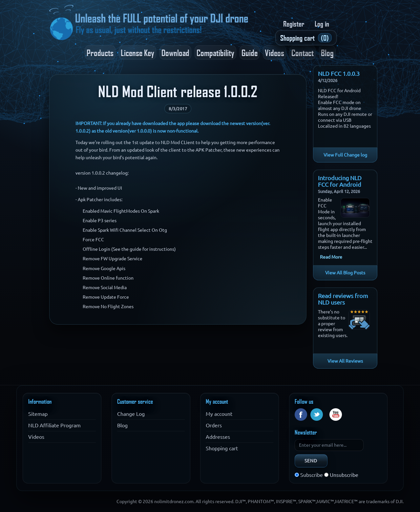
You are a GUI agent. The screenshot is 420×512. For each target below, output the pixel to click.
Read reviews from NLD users (343, 299)
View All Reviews (345, 361)
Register (294, 24)
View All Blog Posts (345, 273)
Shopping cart (222, 448)
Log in (322, 24)
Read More (331, 257)
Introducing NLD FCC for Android (340, 181)
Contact (303, 53)
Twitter (317, 415)
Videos (274, 53)
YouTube (336, 415)
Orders (214, 425)
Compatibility (215, 53)
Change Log (131, 414)
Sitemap (38, 414)
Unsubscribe (344, 475)
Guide (250, 53)
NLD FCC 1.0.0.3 (339, 74)
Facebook (301, 415)
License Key (137, 53)
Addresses (218, 437)
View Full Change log (345, 155)
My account (219, 414)
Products (100, 53)
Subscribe (312, 475)
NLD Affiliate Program (54, 425)
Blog (327, 53)
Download (175, 53)
